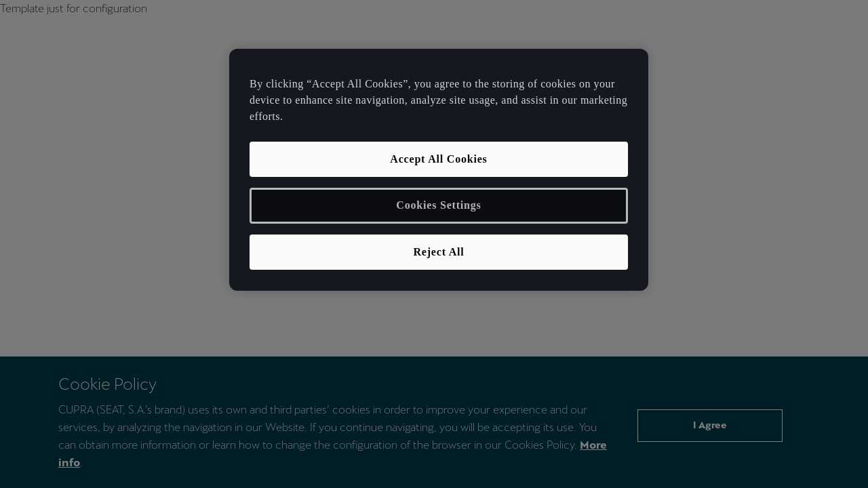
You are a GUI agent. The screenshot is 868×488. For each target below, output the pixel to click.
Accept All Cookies (438, 159)
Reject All (438, 252)
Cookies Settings (438, 205)
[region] (439, 170)
